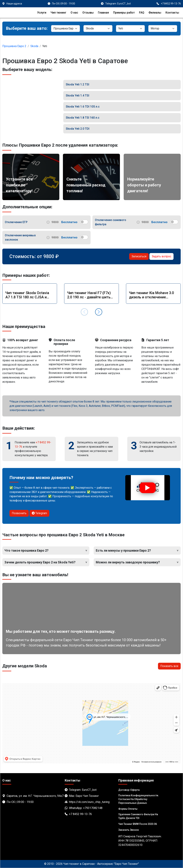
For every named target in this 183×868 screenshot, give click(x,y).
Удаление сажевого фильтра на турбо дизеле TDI (138, 816)
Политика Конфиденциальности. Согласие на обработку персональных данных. (139, 799)
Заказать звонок (129, 830)
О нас (74, 13)
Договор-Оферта (129, 790)
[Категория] (65, 29)
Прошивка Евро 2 (14, 46)
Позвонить (19, 513)
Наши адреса (14, 4)
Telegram (39, 513)
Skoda (34, 46)
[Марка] (98, 29)
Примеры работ (124, 13)
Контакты (172, 13)
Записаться (139, 256)
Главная (103, 13)
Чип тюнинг (58, 13)
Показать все (169, 666)
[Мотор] (163, 29)
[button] (99, 312)
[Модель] (130, 29)
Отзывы (88, 13)
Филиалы (155, 13)
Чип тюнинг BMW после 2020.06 (138, 824)
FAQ (142, 13)
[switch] (84, 222)
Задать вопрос (161, 256)
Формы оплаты (128, 809)
